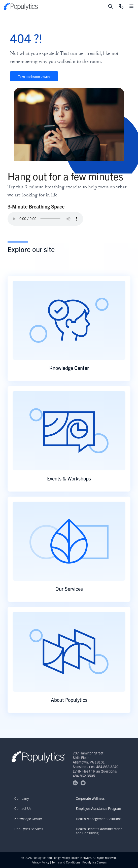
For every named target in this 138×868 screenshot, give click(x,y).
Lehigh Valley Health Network (72, 858)
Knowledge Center (28, 819)
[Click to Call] (121, 7)
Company (22, 798)
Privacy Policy (40, 862)
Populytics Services (29, 829)
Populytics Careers (94, 862)
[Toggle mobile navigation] (131, 7)
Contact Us (23, 808)
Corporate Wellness (90, 798)
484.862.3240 (107, 767)
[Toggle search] (111, 7)
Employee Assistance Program (98, 808)
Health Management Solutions (99, 819)
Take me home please (34, 76)
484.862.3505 (84, 776)
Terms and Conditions (66, 862)
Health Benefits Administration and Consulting (99, 831)
